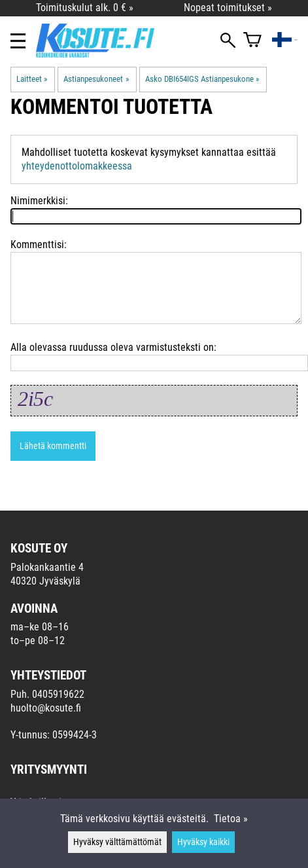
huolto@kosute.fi (46, 708)
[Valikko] (18, 41)
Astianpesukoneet (96, 79)
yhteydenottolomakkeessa (77, 166)
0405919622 (58, 694)
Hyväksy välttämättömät (117, 842)
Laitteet (32, 79)
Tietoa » (231, 819)
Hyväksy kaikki (203, 842)
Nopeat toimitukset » (228, 8)
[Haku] (228, 42)
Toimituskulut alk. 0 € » (85, 8)
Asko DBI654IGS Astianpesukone (202, 79)
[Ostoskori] (252, 41)
